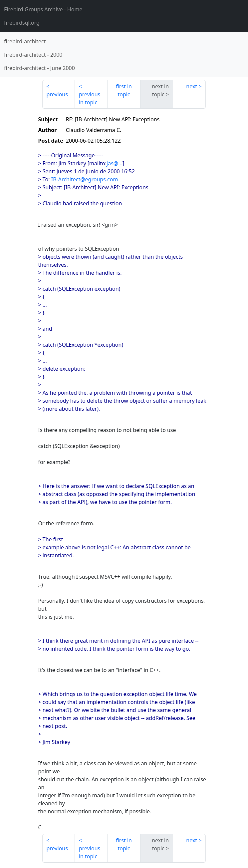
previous (57, 94)
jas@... (115, 163)
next (192, 86)
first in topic (124, 90)
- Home (43, 9)
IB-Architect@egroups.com (85, 179)
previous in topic (90, 98)
